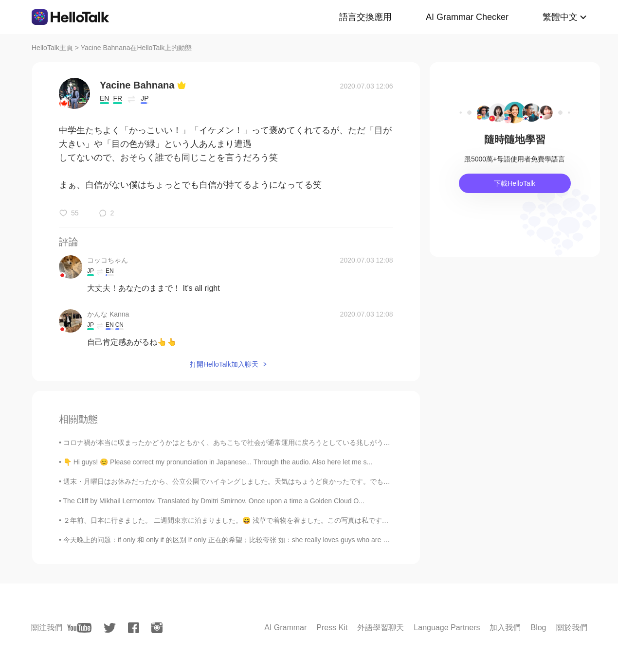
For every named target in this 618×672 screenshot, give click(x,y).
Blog (538, 628)
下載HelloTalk (515, 183)
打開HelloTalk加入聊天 (224, 364)
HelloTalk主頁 (52, 48)
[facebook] (134, 628)
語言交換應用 (365, 17)
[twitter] (110, 628)
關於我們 (572, 628)
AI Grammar (285, 628)
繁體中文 (560, 17)
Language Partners (447, 628)
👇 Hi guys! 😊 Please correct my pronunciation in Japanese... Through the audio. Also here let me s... (218, 462)
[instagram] (157, 628)
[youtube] (79, 628)
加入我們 (505, 628)
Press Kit (332, 628)
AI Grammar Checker (467, 17)
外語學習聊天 (381, 628)
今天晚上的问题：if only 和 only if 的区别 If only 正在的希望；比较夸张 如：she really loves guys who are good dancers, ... (249, 540)
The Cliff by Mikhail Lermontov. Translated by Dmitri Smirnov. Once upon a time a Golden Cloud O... (214, 501)
